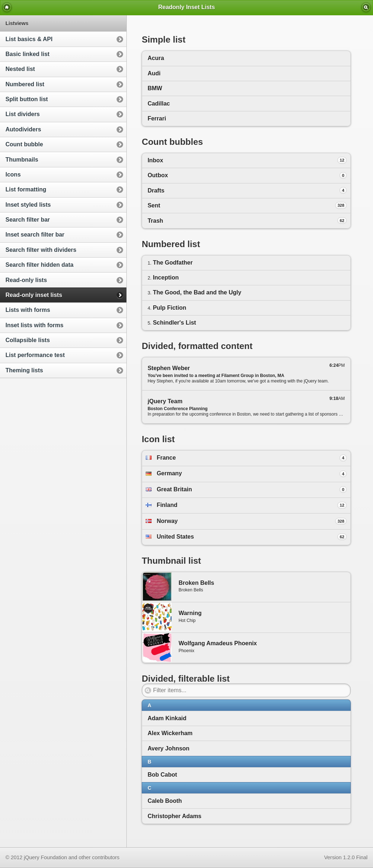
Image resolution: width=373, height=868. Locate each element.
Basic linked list (28, 54)
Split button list (27, 99)
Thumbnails (22, 160)
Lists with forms (28, 310)
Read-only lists (26, 280)
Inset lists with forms (34, 325)
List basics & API (29, 39)
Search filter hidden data (40, 265)
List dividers (23, 114)
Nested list (20, 69)
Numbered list (25, 84)
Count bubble (24, 144)
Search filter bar (28, 220)
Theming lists (24, 370)
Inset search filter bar (35, 235)
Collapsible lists (28, 340)
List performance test (35, 355)
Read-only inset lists (34, 295)
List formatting (26, 189)
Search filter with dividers (41, 250)
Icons (13, 175)
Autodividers (23, 129)
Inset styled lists (28, 205)
